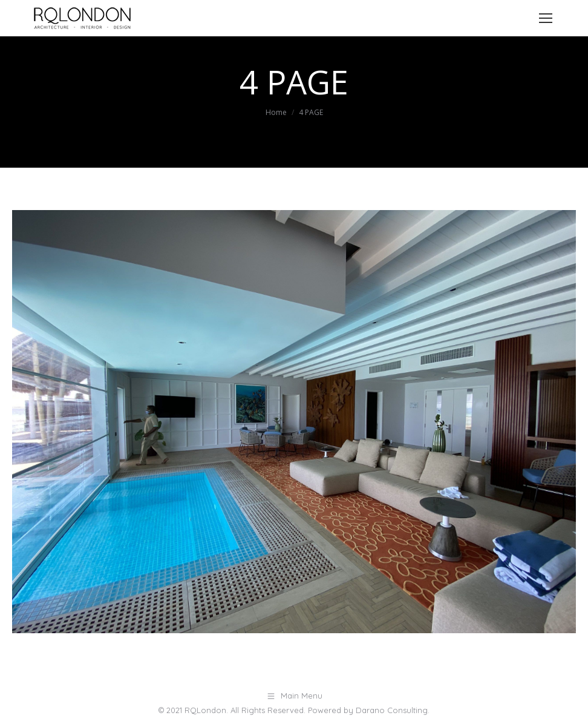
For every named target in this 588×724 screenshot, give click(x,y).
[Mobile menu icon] (546, 18)
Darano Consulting (392, 710)
